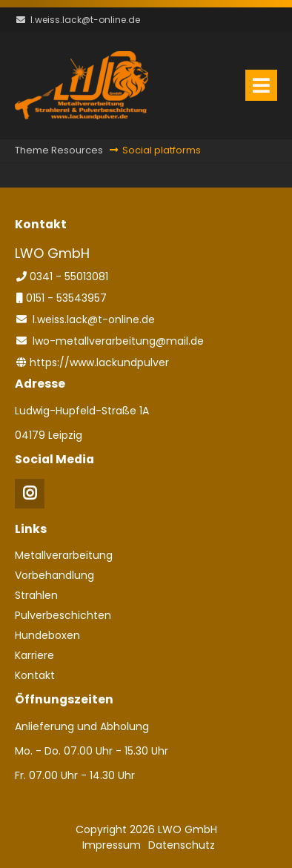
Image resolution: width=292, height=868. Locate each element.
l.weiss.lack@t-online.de (85, 20)
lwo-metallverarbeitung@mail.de (118, 341)
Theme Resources (59, 150)
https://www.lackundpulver (99, 362)
